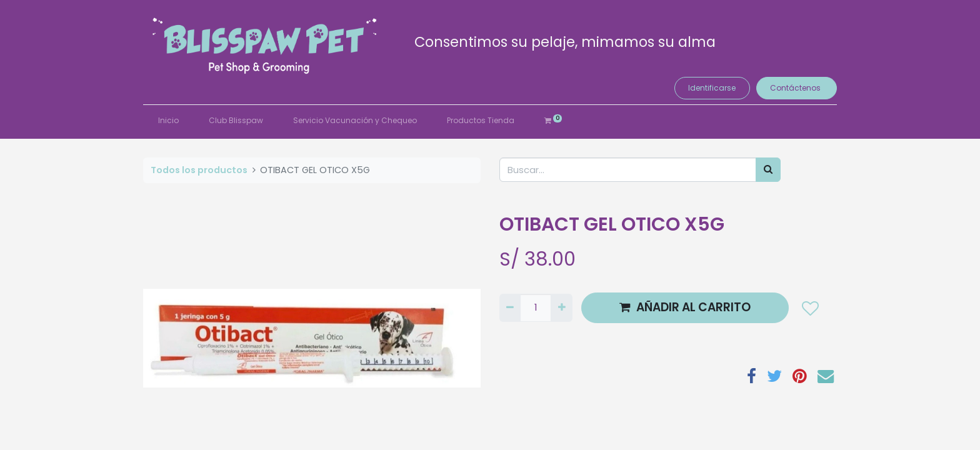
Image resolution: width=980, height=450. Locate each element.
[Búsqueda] (768, 170)
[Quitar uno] (510, 308)
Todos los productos (199, 170)
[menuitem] (168, 121)
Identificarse (712, 88)
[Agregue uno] (561, 308)
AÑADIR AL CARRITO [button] (685, 307)
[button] (810, 308)
